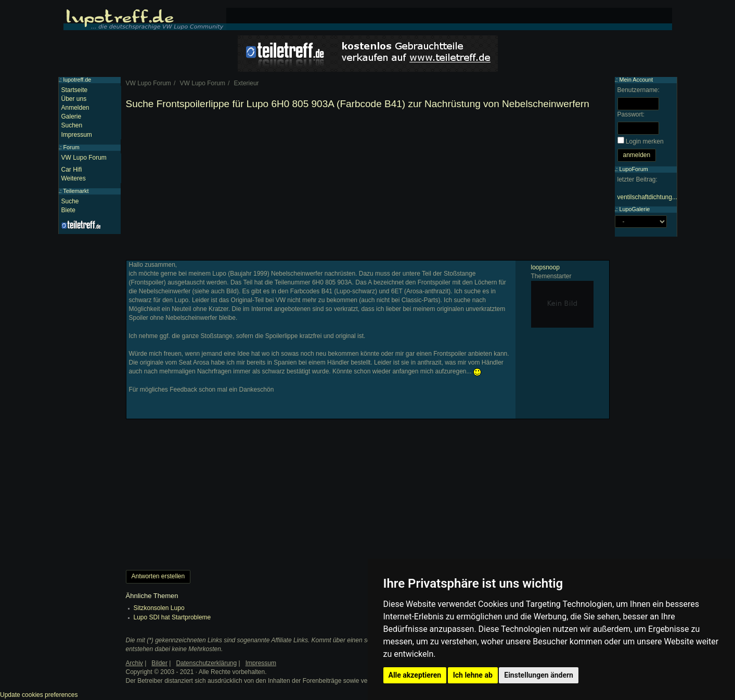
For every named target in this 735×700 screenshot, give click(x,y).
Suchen (72, 125)
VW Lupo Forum (84, 158)
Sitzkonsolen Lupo (159, 608)
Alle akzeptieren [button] (415, 675)
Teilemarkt (76, 191)
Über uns (74, 99)
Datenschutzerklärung (206, 663)
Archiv (134, 663)
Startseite (75, 90)
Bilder (159, 663)
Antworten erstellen (158, 576)
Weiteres (74, 178)
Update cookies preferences (39, 695)
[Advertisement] (368, 187)
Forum (72, 147)
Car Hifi (72, 170)
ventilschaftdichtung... (647, 197)
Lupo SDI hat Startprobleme (172, 617)
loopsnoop (545, 267)
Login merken (645, 141)
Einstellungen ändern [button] (539, 675)
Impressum (77, 135)
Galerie (72, 116)
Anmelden (75, 108)
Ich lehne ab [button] (473, 675)
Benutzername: (639, 90)
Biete (68, 210)
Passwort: (631, 114)
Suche (70, 201)
